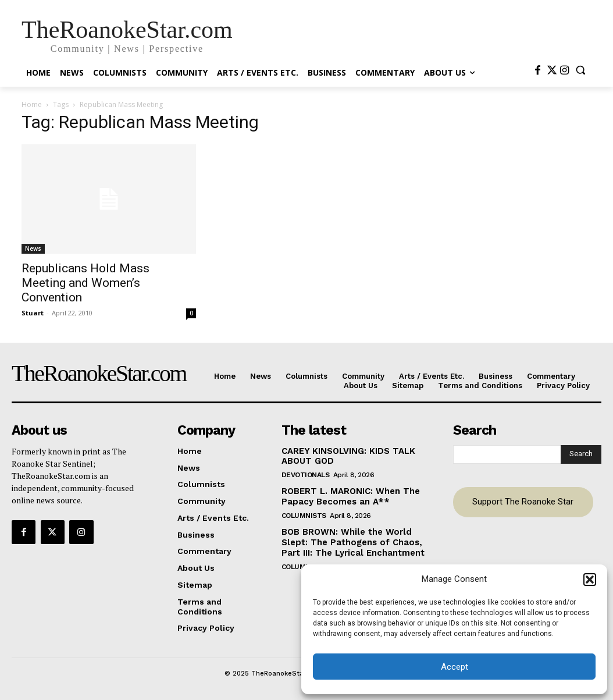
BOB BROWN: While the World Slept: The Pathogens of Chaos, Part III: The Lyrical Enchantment (349, 538)
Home (32, 104)
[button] (590, 580)
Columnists (304, 512)
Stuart (33, 313)
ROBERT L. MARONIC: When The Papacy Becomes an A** (347, 494)
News (33, 248)
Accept (455, 667)
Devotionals (306, 473)
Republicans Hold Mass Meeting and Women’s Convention (85, 283)
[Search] (581, 453)
